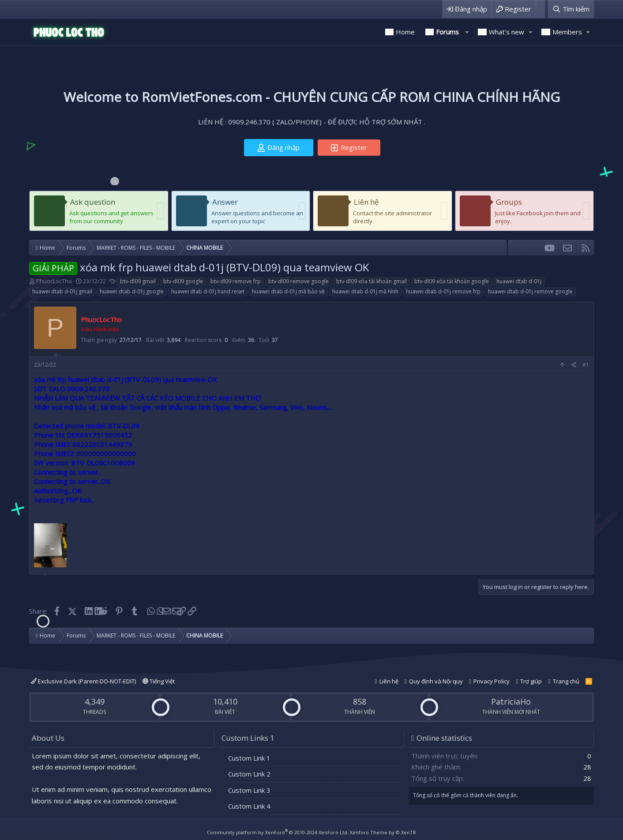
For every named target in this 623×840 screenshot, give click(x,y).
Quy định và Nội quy (436, 681)
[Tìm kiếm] (571, 9)
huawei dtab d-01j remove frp (443, 291)
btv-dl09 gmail (138, 281)
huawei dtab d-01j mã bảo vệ (288, 291)
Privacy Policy (492, 681)
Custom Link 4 (249, 806)
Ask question (93, 202)
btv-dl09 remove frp (236, 281)
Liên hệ (366, 202)
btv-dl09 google (183, 281)
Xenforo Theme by (383, 832)
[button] (467, 32)
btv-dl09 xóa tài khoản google (452, 281)
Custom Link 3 (249, 790)
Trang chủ (566, 681)
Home (405, 32)
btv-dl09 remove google (298, 281)
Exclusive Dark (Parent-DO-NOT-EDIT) (83, 681)
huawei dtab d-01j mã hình (365, 291)
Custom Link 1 (249, 758)
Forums (447, 32)
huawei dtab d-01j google (132, 291)
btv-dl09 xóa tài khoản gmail (372, 281)
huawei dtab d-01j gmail (62, 291)
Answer (225, 202)
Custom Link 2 (249, 774)
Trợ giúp (531, 681)
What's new (507, 32)
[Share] (574, 365)
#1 (586, 365)
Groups (509, 202)
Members (567, 32)
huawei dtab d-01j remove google (530, 291)
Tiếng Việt (159, 681)
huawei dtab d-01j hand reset (208, 291)
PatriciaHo (511, 701)
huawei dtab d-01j (519, 281)
